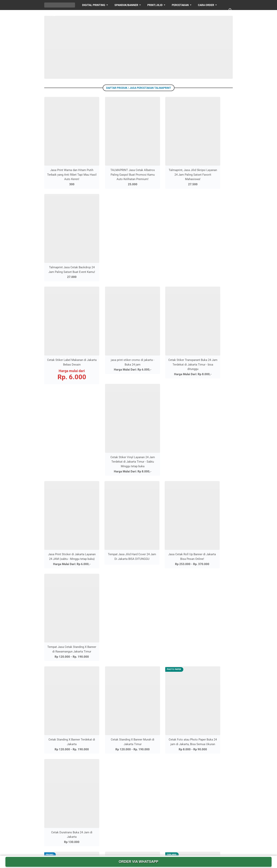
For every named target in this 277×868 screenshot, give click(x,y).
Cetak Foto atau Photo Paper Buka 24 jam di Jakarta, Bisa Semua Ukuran (163, 417)
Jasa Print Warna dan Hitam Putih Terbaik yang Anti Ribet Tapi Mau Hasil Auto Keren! (66, 159)
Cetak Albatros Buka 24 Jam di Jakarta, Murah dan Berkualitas (114, 499)
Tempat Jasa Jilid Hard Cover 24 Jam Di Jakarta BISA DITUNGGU (114, 334)
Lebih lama (140, 521)
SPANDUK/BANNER (126, 5)
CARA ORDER (184, 753)
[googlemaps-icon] (162, 847)
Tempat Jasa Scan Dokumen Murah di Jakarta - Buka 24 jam (81, 797)
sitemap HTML (185, 760)
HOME (51, 15)
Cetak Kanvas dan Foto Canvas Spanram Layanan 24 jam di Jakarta (66, 499)
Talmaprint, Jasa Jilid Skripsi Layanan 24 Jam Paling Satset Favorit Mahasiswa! (163, 159)
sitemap (180, 767)
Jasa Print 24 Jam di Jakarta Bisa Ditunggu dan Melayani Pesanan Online (82, 724)
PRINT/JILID (155, 5)
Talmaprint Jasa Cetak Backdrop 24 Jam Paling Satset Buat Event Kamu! (211, 159)
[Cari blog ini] (230, 10)
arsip (178, 774)
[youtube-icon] (138, 847)
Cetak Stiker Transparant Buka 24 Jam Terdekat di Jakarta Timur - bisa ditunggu (163, 246)
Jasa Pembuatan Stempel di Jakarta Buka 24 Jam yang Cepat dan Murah (81, 742)
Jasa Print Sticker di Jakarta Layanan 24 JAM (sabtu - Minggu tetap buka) (66, 334)
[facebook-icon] (115, 847)
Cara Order (206, 5)
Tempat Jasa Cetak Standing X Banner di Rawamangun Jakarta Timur (211, 334)
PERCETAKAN (180, 5)
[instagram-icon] (127, 847)
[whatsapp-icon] (150, 847)
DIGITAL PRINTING (94, 5)
